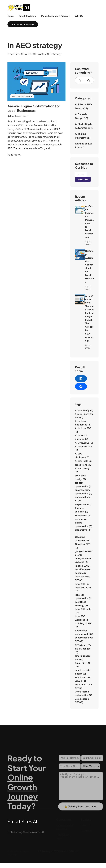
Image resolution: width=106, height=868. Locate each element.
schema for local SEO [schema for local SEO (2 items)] (84, 640)
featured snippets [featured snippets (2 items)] (81, 510)
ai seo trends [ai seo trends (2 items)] (84, 465)
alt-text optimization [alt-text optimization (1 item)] (83, 485)
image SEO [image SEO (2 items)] (83, 566)
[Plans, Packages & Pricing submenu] (69, 16)
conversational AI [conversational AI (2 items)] (83, 499)
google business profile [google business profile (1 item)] (84, 553)
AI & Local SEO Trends (22, 96)
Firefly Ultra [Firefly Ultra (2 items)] (83, 516)
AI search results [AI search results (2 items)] (84, 448)
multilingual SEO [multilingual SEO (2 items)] (84, 625)
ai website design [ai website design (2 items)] (81, 477)
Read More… (14, 155)
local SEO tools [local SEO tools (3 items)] (83, 611)
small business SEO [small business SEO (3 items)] (83, 658)
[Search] (90, 80)
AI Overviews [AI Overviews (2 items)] (84, 443)
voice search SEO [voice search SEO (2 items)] (82, 701)
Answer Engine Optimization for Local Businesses (34, 108)
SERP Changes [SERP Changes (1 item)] (83, 651)
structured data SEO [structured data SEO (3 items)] (83, 686)
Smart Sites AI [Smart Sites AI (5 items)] (82, 665)
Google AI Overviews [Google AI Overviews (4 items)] (83, 539)
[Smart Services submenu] (36, 16)
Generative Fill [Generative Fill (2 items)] (83, 532)
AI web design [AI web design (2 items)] (83, 470)
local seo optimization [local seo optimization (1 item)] (83, 597)
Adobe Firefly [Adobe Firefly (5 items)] (84, 410)
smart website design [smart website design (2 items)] (83, 672)
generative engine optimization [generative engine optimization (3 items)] (83, 523)
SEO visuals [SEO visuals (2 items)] (83, 645)
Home (11, 16)
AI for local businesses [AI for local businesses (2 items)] (83, 423)
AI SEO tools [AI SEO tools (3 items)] (83, 461)
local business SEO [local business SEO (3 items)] (83, 578)
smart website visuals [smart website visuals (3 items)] (83, 679)
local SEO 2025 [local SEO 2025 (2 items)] (83, 590)
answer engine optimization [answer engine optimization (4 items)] (83, 492)
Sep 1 (26, 116)
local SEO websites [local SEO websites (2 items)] (82, 618)
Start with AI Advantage (23, 24)
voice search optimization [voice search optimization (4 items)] (83, 694)
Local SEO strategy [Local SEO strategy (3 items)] (81, 604)
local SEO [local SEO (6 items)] (82, 584)
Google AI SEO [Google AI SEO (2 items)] (83, 546)
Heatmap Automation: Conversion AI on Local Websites (89, 266)
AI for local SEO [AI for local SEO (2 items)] (83, 430)
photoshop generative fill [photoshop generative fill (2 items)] (84, 632)
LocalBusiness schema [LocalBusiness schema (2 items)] (83, 571)
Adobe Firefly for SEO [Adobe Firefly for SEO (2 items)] (84, 416)
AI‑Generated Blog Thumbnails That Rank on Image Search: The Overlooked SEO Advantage (89, 318)
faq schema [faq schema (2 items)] (83, 505)
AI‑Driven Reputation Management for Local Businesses (89, 222)
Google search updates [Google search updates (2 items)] (83, 560)
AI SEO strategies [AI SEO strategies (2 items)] (82, 456)
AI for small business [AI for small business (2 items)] (81, 437)
